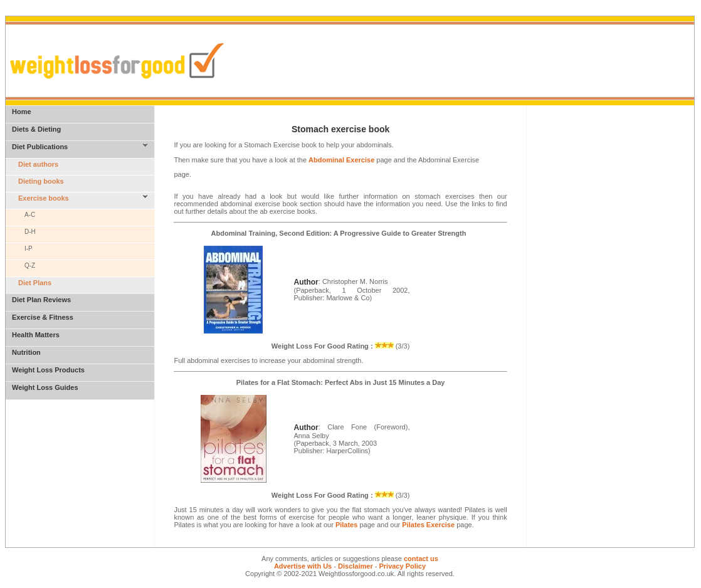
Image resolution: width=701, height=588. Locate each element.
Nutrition (26, 352)
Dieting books (41, 181)
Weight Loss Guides (45, 387)
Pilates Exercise (428, 525)
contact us (421, 559)
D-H (30, 232)
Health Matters (36, 335)
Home (22, 112)
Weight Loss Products (48, 370)
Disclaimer (356, 566)
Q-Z (30, 265)
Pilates (346, 525)
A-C (30, 215)
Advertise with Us (303, 566)
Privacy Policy (402, 566)
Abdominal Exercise (341, 160)
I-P (29, 249)
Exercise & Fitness (43, 317)
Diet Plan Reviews (41, 300)
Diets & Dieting (36, 129)
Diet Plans (35, 283)
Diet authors (38, 164)
